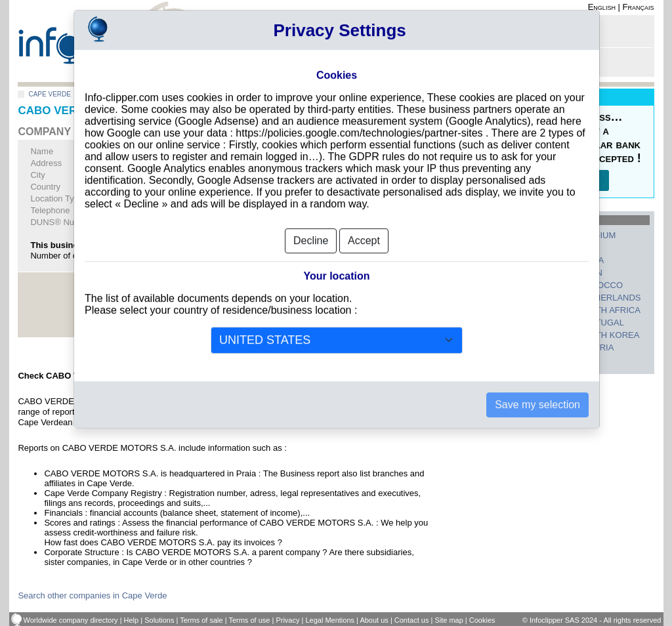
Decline (311, 219)
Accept (364, 219)
